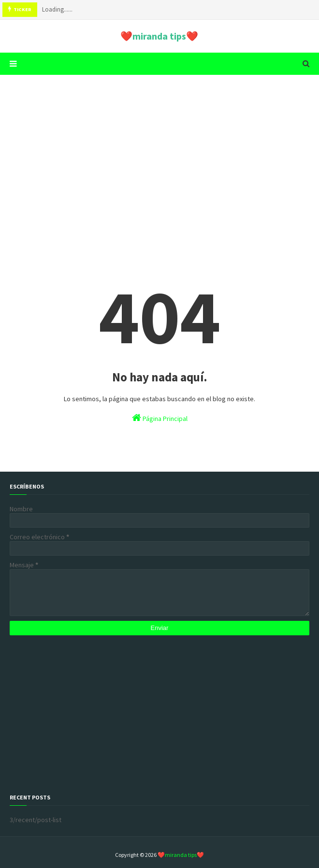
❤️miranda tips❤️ (159, 36)
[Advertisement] (159, 157)
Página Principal (160, 418)
